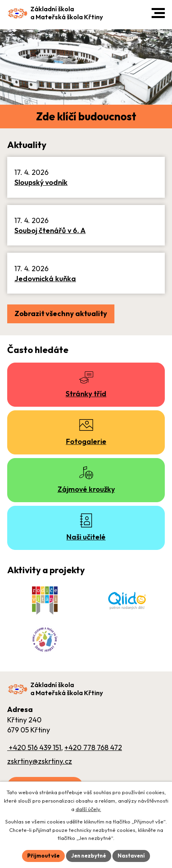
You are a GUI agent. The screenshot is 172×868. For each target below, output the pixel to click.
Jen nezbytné (89, 856)
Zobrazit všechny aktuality (61, 313)
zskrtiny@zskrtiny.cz (40, 761)
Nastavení (131, 856)
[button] (158, 13)
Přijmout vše (43, 856)
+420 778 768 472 (93, 747)
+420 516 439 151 (34, 747)
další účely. (88, 809)
